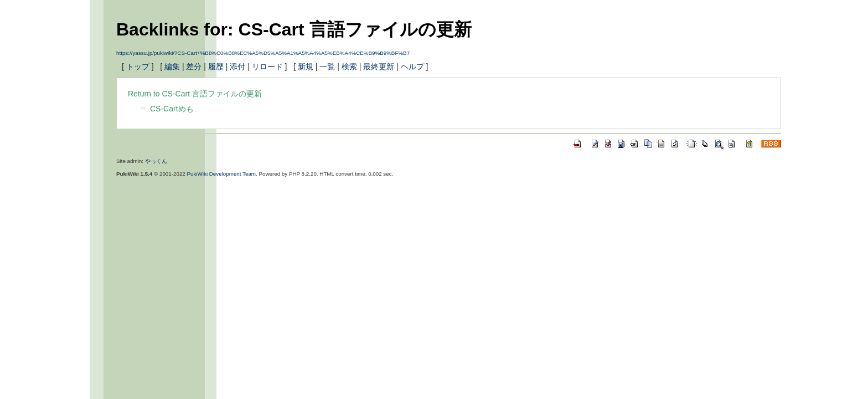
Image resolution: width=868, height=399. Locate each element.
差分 (194, 66)
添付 (237, 66)
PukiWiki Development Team (222, 174)
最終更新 (379, 66)
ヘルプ (412, 66)
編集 (172, 66)
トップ (138, 66)
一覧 (327, 66)
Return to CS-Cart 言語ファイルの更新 (195, 94)
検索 (349, 66)
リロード (267, 66)
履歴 (216, 66)
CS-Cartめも (172, 109)
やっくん (156, 161)
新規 (306, 66)
